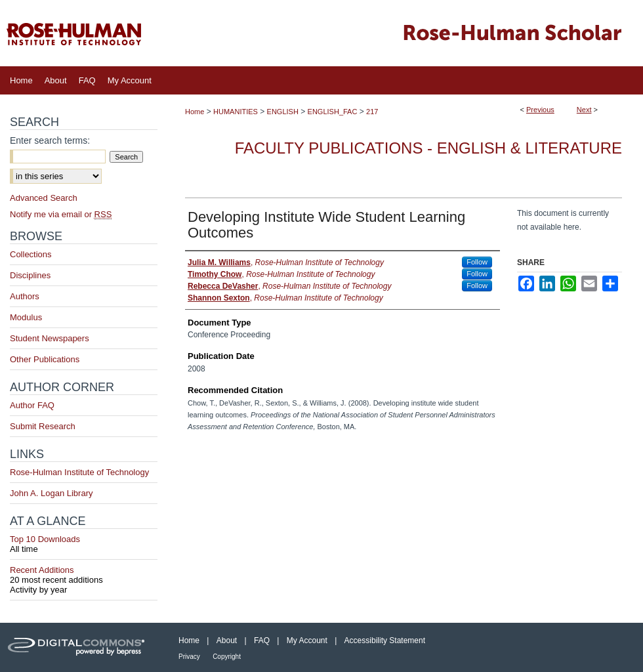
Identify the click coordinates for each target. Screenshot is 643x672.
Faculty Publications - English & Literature (428, 148)
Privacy (189, 657)
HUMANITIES (236, 112)
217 (372, 112)
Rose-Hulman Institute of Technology (79, 472)
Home (195, 112)
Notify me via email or (61, 214)
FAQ (262, 640)
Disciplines (30, 275)
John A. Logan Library (51, 493)
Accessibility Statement (385, 640)
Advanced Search (44, 198)
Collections (31, 254)
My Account (307, 640)
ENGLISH (283, 112)
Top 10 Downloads (84, 544)
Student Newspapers (50, 338)
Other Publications (45, 359)
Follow (477, 262)
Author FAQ (32, 405)
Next (584, 110)
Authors (25, 296)
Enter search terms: (50, 140)
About (227, 640)
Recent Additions (84, 575)
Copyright (227, 657)
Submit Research (43, 426)
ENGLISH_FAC (333, 112)
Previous (540, 110)
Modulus (26, 317)
